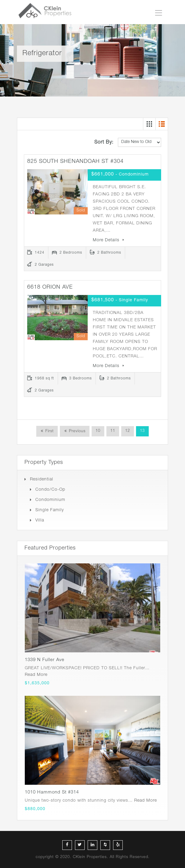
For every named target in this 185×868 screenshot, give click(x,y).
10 (98, 431)
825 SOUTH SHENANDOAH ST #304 (75, 162)
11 (113, 431)
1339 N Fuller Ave (45, 660)
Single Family (50, 510)
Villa (40, 521)
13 (142, 431)
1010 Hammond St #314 (52, 792)
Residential (42, 480)
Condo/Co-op (50, 490)
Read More (36, 675)
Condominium (50, 500)
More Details (109, 240)
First (49, 431)
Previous (76, 431)
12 (128, 431)
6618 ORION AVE (50, 287)
